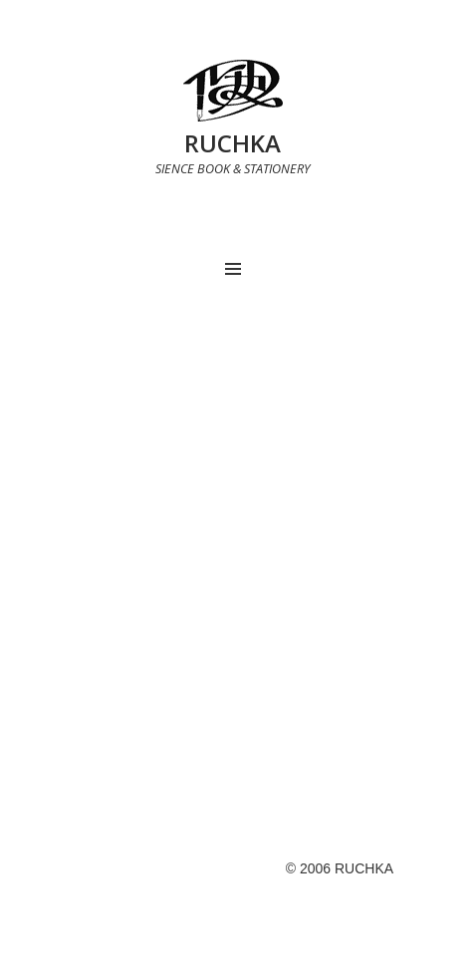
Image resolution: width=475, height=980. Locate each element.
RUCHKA (233, 143)
